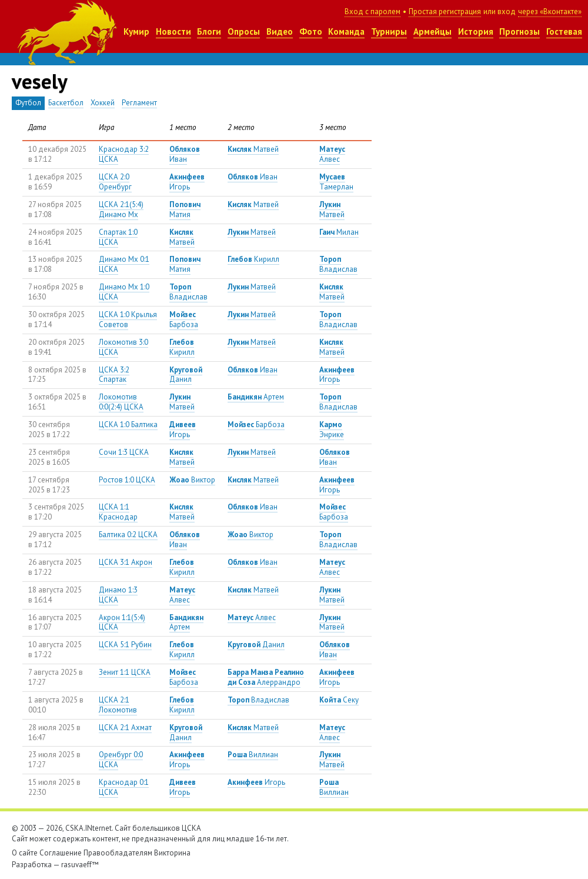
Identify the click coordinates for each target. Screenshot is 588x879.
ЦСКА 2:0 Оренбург (115, 182)
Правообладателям (118, 853)
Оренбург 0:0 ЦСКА (121, 760)
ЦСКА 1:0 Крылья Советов (128, 319)
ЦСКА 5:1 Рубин (125, 645)
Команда (346, 31)
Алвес (332, 154)
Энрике (332, 429)
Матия (185, 209)
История (476, 31)
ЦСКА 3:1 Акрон (126, 562)
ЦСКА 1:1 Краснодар (118, 512)
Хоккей (103, 103)
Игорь (187, 182)
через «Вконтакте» (550, 11)
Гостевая (564, 31)
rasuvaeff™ (80, 865)
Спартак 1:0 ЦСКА (118, 237)
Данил (186, 375)
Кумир (136, 31)
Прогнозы (519, 31)
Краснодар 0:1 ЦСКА (124, 787)
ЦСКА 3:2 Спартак (114, 375)
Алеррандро (266, 677)
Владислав (338, 264)
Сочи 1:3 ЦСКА (124, 452)
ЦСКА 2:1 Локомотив (118, 705)
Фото (311, 31)
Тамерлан (336, 182)
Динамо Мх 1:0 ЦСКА (124, 292)
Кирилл (253, 259)
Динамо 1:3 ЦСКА (118, 595)
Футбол (28, 103)
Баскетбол (66, 103)
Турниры (389, 31)
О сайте (25, 853)
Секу (339, 700)
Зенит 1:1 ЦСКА (125, 672)
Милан (339, 232)
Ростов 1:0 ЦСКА (127, 480)
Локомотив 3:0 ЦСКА (123, 347)
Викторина (172, 853)
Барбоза (184, 319)
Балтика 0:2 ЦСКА (128, 535)
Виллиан (253, 755)
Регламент (139, 103)
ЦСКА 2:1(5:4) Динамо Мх (121, 209)
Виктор (192, 480)
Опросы (244, 31)
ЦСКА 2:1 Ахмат (125, 727)
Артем (256, 397)
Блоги (209, 31)
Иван (185, 154)
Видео (280, 31)
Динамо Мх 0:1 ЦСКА (124, 264)
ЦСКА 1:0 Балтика (128, 424)
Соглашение (61, 853)
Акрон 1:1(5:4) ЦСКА (122, 622)
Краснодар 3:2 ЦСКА (124, 154)
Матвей (253, 149)
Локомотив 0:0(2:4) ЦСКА (121, 402)
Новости (173, 31)
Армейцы (432, 31)
